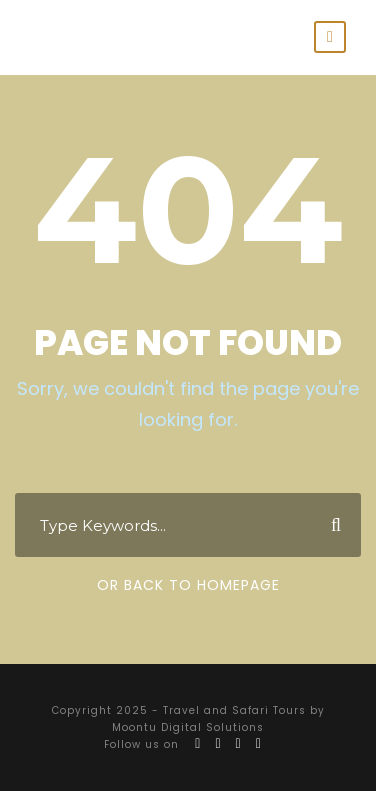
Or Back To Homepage (188, 585)
